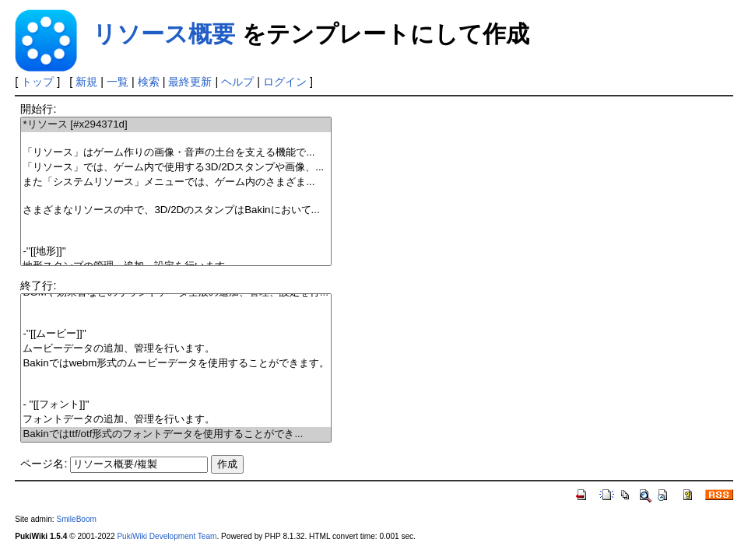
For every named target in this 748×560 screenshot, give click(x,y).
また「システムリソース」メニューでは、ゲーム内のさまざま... (176, 182)
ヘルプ (237, 82)
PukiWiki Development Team (167, 536)
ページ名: (44, 464)
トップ (37, 82)
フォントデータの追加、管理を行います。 (176, 420)
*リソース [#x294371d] (176, 125)
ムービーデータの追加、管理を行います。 (176, 349)
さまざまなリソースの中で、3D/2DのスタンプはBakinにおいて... (176, 210)
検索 (149, 82)
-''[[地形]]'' (176, 252)
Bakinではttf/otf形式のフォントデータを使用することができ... (176, 434)
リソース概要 (164, 34)
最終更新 (190, 82)
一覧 (118, 82)
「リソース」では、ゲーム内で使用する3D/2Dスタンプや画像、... (176, 168)
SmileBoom (76, 519)
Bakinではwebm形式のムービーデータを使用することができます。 (176, 364)
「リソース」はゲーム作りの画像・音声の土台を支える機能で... (176, 153)
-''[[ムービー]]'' (176, 334)
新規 (86, 82)
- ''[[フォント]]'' (176, 405)
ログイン (285, 82)
